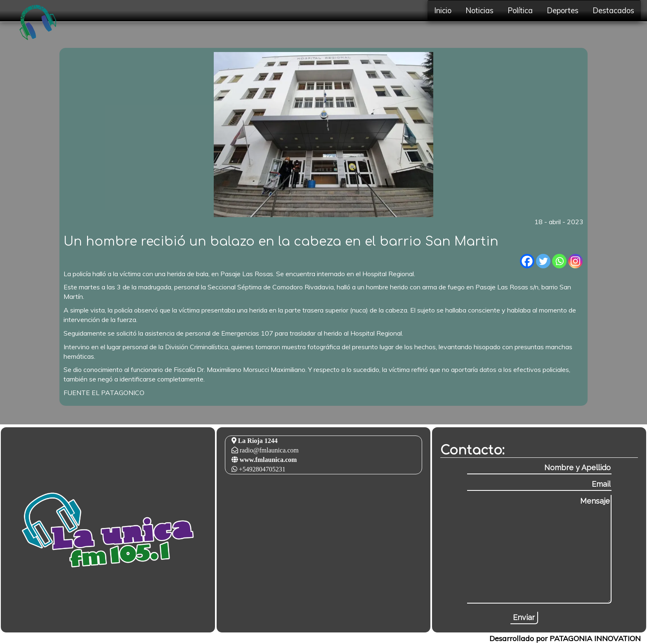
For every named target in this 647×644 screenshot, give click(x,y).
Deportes (563, 11)
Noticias (479, 11)
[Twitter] (543, 261)
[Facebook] (527, 261)
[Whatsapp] (559, 261)
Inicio (443, 11)
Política (520, 11)
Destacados (613, 11)
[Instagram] (575, 261)
